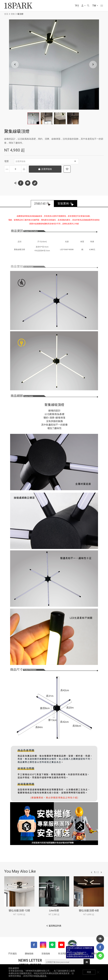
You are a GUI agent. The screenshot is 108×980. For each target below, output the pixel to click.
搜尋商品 (88, 5)
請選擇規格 (46, 161)
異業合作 (95, 954)
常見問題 (62, 954)
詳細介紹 (40, 204)
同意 (89, 972)
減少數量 (7, 169)
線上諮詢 (79, 954)
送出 (87, 962)
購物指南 (29, 954)
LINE (28, 183)
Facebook (21, 183)
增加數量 (24, 169)
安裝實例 (63, 204)
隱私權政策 (41, 976)
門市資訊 (13, 954)
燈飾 (13, 14)
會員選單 (82, 5)
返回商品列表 (55, 926)
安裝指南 (46, 954)
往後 (101, 872)
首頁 (6, 14)
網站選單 (102, 6)
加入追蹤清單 (67, 169)
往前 (92, 872)
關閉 (98, 972)
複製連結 (35, 182)
